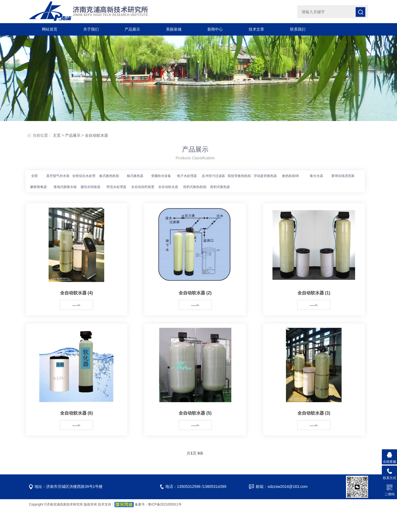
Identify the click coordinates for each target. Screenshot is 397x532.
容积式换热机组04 (196, 187)
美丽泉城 (174, 29)
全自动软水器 (96, 135)
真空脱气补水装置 (60, 176)
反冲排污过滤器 (213, 176)
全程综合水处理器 (85, 176)
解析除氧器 (39, 187)
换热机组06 (290, 176)
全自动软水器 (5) (195, 413)
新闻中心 (215, 29)
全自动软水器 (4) (76, 293)
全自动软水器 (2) (195, 293)
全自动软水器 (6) (76, 413)
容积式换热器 (220, 187)
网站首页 (50, 29)
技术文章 (256, 29)
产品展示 (132, 29)
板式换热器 (135, 176)
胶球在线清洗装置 (345, 176)
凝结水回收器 (90, 187)
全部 (34, 176)
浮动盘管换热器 (265, 176)
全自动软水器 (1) (314, 293)
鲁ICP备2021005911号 (165, 504)
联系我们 (298, 29)
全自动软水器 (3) (314, 413)
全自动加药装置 (143, 187)
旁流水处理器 (116, 187)
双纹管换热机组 (239, 176)
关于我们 (91, 29)
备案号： (141, 504)
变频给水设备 (161, 176)
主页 (57, 135)
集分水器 (316, 176)
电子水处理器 (187, 176)
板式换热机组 (109, 176)
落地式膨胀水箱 (65, 187)
